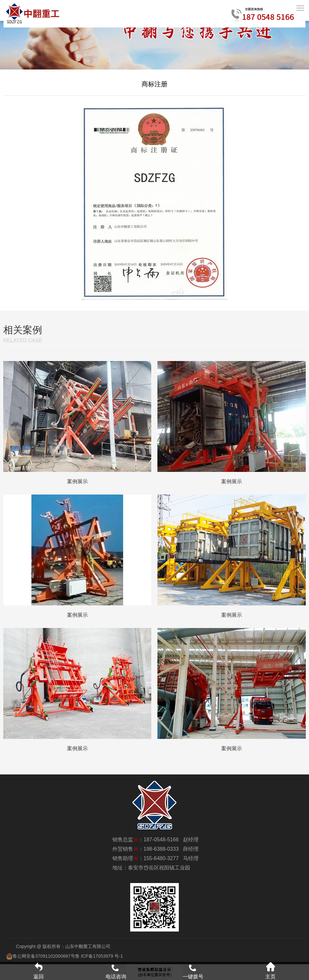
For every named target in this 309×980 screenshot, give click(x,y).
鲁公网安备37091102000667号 (41, 956)
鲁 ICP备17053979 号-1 (99, 956)
